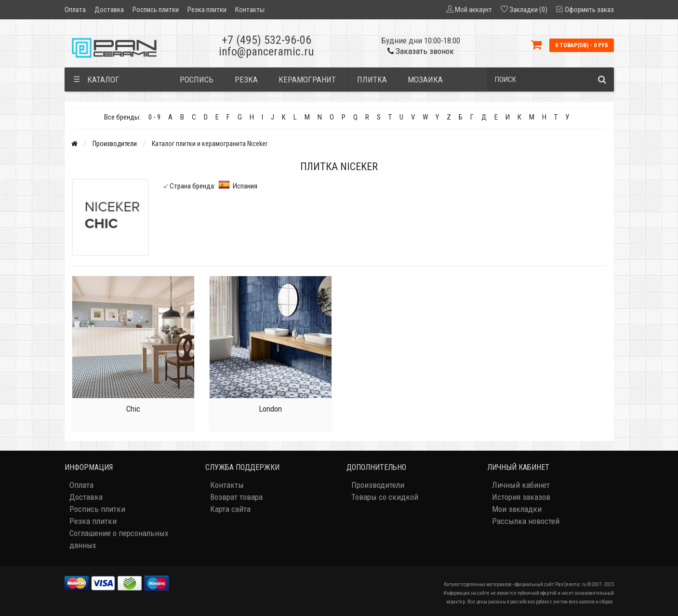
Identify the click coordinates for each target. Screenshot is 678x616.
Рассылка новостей (526, 521)
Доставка (109, 10)
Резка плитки (207, 10)
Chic (133, 409)
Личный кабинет (521, 485)
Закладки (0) (528, 10)
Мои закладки (517, 509)
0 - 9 (154, 117)
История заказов (521, 497)
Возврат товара (236, 497)
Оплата (75, 10)
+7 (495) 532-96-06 (266, 40)
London (270, 409)
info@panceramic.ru (266, 52)
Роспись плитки (156, 10)
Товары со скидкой (385, 497)
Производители (115, 144)
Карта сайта (230, 509)
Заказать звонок (421, 51)
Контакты (250, 10)
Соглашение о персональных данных (119, 539)
